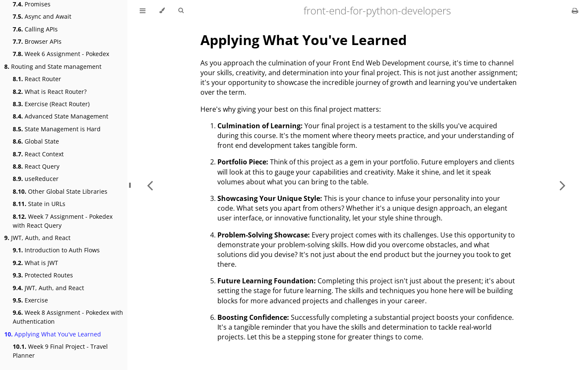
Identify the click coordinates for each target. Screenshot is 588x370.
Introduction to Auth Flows (56, 250)
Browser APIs (37, 41)
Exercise (30, 300)
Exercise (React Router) (51, 104)
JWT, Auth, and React (37, 238)
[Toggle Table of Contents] (143, 11)
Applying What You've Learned (53, 334)
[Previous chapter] (150, 185)
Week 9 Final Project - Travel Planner (60, 351)
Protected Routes (43, 275)
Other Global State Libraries (60, 191)
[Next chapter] (563, 185)
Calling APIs (35, 29)
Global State (36, 141)
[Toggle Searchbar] (181, 11)
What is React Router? (50, 92)
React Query (36, 166)
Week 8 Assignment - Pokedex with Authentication (68, 317)
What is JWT (35, 263)
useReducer (36, 179)
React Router (37, 79)
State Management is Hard (57, 129)
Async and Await (42, 16)
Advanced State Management (60, 116)
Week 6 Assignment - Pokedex (61, 54)
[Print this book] (575, 11)
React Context (38, 154)
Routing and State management (53, 66)
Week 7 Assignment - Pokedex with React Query (63, 221)
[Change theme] (162, 11)
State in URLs (39, 204)
